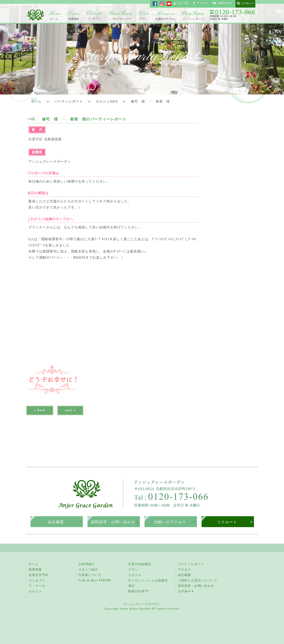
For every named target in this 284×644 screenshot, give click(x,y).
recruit (244, 4)
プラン (133, 570)
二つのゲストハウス (120, 15)
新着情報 (35, 570)
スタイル (135, 575)
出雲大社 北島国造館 (45, 139)
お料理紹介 (87, 564)
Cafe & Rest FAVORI (95, 581)
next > (70, 410)
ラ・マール (37, 586)
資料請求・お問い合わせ (113, 522)
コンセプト (95, 15)
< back (40, 410)
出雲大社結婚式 (140, 564)
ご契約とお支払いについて (198, 581)
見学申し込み (181, 4)
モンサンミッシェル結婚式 (148, 581)
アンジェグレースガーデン (35, 15)
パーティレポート (192, 15)
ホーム (54, 15)
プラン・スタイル (143, 15)
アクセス (184, 570)
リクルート (227, 522)
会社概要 (56, 522)
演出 (131, 586)
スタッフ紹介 (88, 570)
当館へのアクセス (170, 522)
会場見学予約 (39, 575)
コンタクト (222, 4)
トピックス (73, 15)
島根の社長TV (139, 591)
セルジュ (35, 591)
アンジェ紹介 (166, 15)
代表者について (90, 575)
